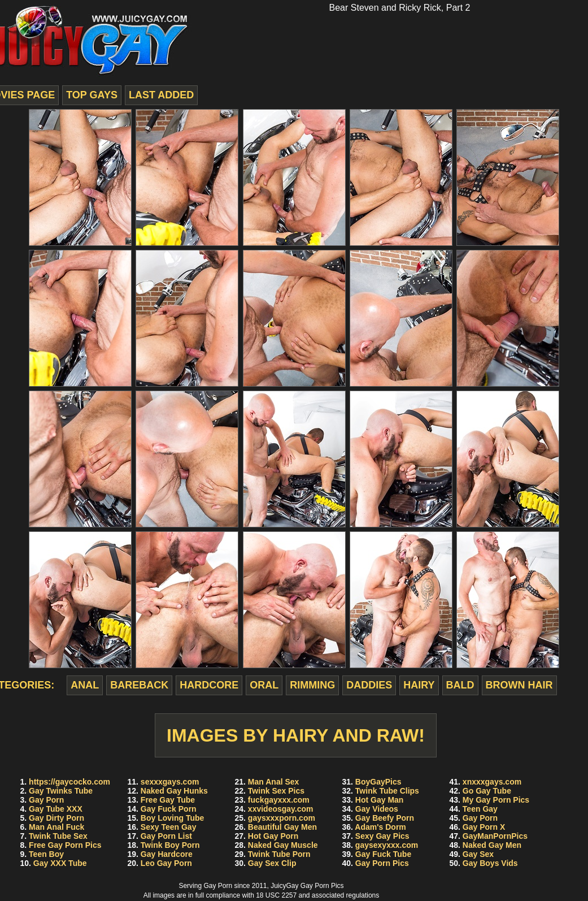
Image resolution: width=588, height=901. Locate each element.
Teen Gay (480, 809)
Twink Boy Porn (170, 845)
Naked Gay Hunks (174, 791)
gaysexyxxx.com (387, 845)
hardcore (209, 685)
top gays (92, 95)
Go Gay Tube (487, 791)
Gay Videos (377, 809)
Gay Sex (478, 854)
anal (85, 685)
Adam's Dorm (380, 827)
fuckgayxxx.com (279, 800)
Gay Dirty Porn (56, 818)
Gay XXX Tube (60, 863)
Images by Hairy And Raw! (296, 735)
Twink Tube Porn (279, 854)
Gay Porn (46, 800)
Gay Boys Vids (490, 863)
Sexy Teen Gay (169, 827)
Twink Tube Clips (387, 791)
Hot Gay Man (380, 800)
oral (264, 685)
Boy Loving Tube (173, 818)
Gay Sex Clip (272, 863)
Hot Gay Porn (273, 836)
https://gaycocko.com (69, 782)
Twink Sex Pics (276, 791)
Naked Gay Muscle (283, 845)
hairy (419, 685)
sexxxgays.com (170, 782)
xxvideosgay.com (281, 809)
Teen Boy (46, 854)
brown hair (519, 685)
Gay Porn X (484, 827)
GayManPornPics (495, 836)
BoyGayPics (378, 782)
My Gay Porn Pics (496, 800)
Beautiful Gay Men (282, 827)
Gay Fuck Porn (169, 809)
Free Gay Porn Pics (65, 845)
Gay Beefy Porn (385, 818)
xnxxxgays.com (492, 782)
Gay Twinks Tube (61, 791)
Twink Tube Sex (58, 836)
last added (161, 95)
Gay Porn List (166, 836)
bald (460, 685)
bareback (139, 685)
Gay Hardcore (167, 854)
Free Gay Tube (168, 800)
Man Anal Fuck (56, 827)
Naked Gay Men (492, 845)
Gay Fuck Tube (383, 854)
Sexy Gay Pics (382, 836)
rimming (312, 685)
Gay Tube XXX (56, 809)
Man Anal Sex (274, 782)
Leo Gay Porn (166, 863)
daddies (369, 685)
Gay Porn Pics (382, 863)
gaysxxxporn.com (282, 818)
